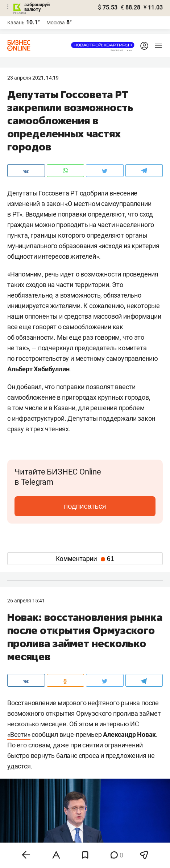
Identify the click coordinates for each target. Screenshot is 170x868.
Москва (56, 23)
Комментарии (85, 559)
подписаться (85, 506)
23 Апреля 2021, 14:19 (33, 78)
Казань (16, 23)
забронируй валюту (37, 7)
